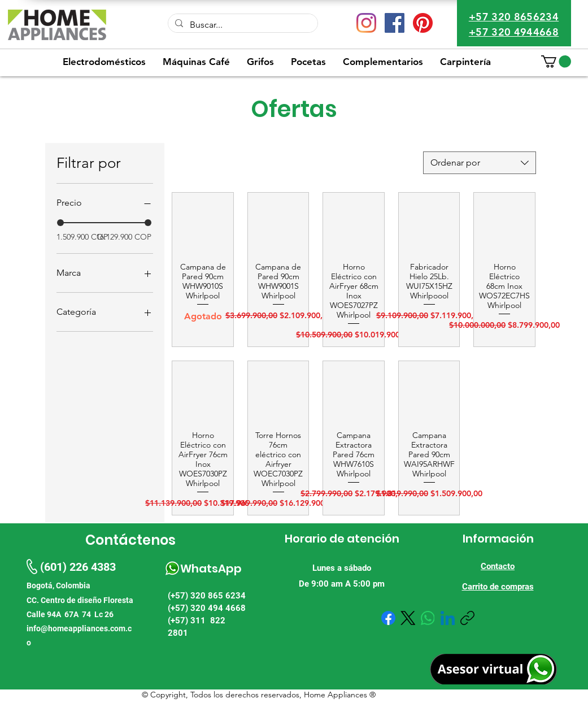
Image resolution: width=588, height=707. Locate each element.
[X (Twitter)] (408, 618)
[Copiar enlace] (467, 618)
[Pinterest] (423, 23)
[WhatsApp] (428, 618)
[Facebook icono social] (395, 23)
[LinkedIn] (448, 618)
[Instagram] (366, 23)
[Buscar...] (242, 25)
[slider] (60, 223)
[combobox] (480, 163)
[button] (556, 62)
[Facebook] (388, 618)
